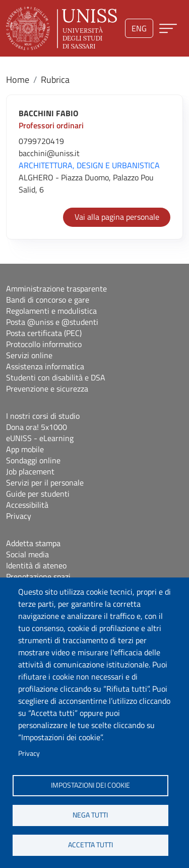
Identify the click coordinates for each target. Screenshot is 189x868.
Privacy (29, 753)
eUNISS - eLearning (40, 438)
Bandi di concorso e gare (48, 300)
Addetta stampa (33, 543)
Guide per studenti (38, 494)
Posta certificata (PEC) (44, 333)
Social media (27, 554)
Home (18, 80)
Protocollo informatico (44, 344)
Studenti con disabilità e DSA (56, 377)
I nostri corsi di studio (43, 416)
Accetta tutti (90, 845)
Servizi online (29, 355)
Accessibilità (27, 505)
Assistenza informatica (45, 366)
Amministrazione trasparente (56, 288)
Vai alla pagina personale (117, 217)
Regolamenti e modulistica (51, 311)
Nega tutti (90, 815)
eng (139, 28)
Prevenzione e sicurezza (47, 389)
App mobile (25, 449)
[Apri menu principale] (168, 29)
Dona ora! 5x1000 (37, 427)
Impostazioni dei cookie (90, 785)
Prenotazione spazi (38, 576)
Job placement (30, 471)
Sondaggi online (33, 460)
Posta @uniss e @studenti (52, 322)
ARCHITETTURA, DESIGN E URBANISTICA (89, 165)
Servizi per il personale (45, 483)
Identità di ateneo (36, 565)
